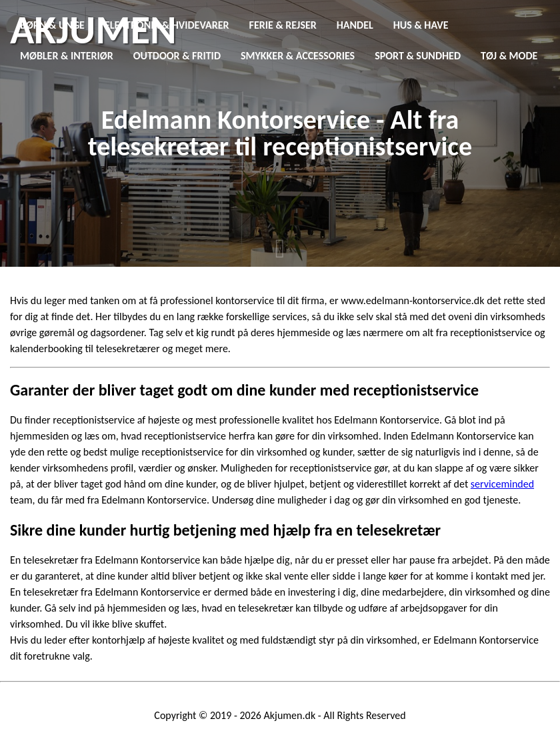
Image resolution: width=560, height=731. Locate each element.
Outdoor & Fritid (177, 56)
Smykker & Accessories (298, 56)
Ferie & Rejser (283, 25)
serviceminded (502, 484)
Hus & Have (421, 25)
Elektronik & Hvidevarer (167, 25)
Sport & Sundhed (418, 56)
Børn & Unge (52, 25)
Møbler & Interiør (67, 56)
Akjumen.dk (290, 715)
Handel (355, 25)
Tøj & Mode (509, 56)
